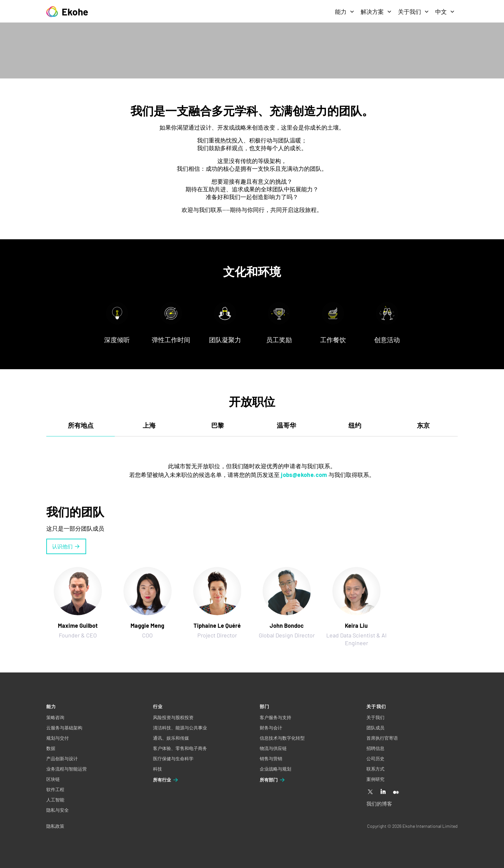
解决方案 (376, 12)
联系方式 (375, 769)
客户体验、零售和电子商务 (180, 748)
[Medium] (396, 792)
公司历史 (375, 758)
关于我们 (413, 12)
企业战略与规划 (275, 769)
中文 (445, 12)
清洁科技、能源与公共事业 (180, 728)
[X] (370, 792)
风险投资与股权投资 (173, 717)
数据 (51, 748)
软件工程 (55, 789)
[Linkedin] (383, 792)
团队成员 (375, 728)
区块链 (53, 779)
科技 (157, 769)
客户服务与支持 (275, 717)
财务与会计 (271, 728)
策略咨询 (55, 717)
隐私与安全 (58, 810)
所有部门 (273, 780)
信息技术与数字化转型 (282, 738)
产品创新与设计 (62, 758)
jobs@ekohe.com (304, 475)
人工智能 (55, 800)
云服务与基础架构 (64, 728)
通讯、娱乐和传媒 (171, 738)
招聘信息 (375, 748)
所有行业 (166, 780)
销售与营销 (271, 758)
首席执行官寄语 (382, 738)
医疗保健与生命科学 (173, 758)
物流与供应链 (273, 748)
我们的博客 (379, 804)
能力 (345, 12)
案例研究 (375, 779)
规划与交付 (58, 738)
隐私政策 (55, 826)
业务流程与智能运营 (67, 769)
